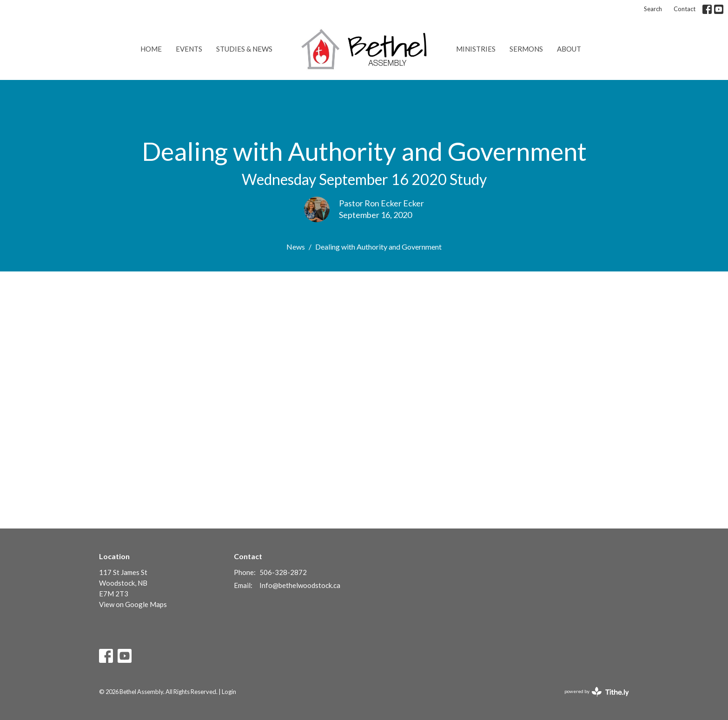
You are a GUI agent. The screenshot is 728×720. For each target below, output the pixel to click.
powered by (597, 692)
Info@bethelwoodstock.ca (300, 585)
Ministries (476, 49)
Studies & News (244, 49)
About (569, 49)
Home (151, 49)
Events (189, 49)
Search (653, 9)
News (296, 247)
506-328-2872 (283, 572)
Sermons (526, 49)
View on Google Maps (133, 604)
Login (229, 692)
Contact (685, 9)
